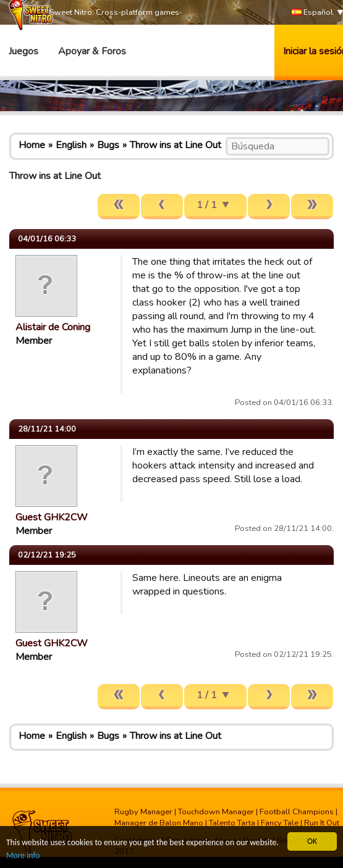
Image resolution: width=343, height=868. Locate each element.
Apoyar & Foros (92, 51)
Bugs (108, 145)
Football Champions (297, 812)
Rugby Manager (143, 812)
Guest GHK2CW (52, 517)
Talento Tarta (232, 823)
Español (312, 13)
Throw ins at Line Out (176, 145)
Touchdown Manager (216, 812)
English (71, 145)
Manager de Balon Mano (159, 823)
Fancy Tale (280, 823)
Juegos (23, 51)
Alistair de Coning (53, 327)
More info (23, 855)
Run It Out (322, 823)
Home (32, 145)
